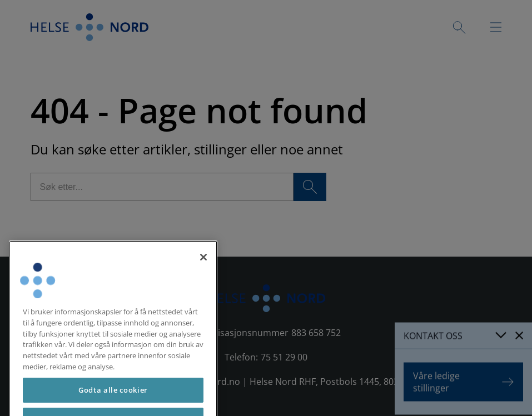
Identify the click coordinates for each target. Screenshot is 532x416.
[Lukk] (203, 266)
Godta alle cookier (113, 399)
